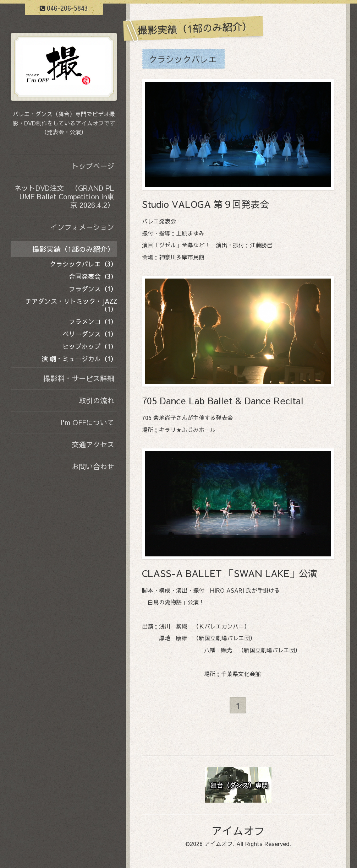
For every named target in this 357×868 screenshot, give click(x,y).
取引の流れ (97, 400)
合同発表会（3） (93, 276)
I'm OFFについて (87, 422)
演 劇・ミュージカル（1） (79, 359)
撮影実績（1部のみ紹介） (73, 249)
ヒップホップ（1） (90, 346)
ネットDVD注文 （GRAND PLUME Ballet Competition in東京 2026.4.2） (64, 196)
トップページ (93, 166)
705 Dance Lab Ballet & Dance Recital (223, 400)
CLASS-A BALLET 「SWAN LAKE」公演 (230, 573)
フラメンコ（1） (93, 321)
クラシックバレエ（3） (83, 264)
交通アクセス (93, 444)
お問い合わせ (93, 466)
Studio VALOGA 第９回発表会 (205, 204)
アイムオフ (238, 831)
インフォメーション (82, 227)
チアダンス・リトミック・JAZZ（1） (71, 305)
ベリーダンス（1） (90, 334)
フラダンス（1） (93, 289)
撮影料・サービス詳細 (79, 378)
